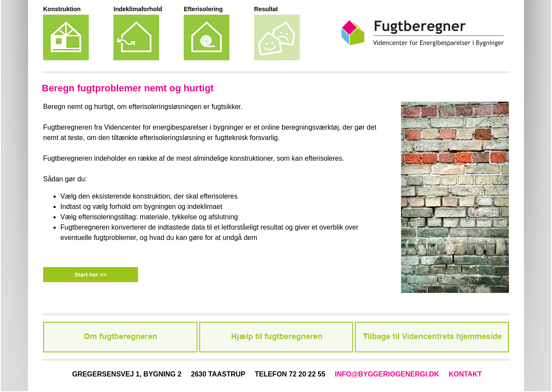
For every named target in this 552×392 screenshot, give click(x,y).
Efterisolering (203, 9)
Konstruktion (62, 9)
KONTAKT (465, 374)
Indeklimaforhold (138, 9)
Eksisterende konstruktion (66, 37)
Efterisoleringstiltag (207, 37)
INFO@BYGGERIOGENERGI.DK (387, 374)
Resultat (266, 9)
